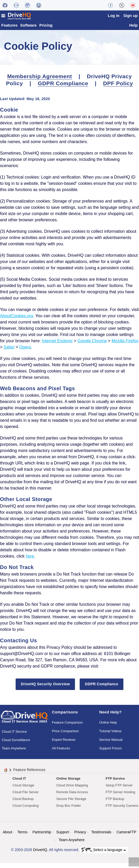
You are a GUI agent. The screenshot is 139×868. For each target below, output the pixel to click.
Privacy (80, 837)
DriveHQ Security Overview (45, 689)
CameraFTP (126, 837)
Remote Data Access (72, 797)
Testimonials (101, 837)
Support (63, 837)
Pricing (46, 30)
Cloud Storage (23, 790)
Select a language (104, 855)
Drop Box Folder (69, 810)
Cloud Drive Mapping (72, 790)
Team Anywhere (14, 753)
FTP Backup (115, 803)
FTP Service (115, 783)
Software (29, 30)
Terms (22, 837)
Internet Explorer (57, 346)
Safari (9, 352)
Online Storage (68, 783)
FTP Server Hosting (121, 797)
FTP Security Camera (122, 810)
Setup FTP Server (119, 790)
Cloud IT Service (14, 736)
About (7, 837)
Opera (25, 352)
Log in (114, 16)
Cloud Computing (26, 810)
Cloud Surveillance (16, 745)
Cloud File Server (26, 797)
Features (10, 30)
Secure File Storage (71, 803)
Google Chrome (92, 346)
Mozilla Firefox (125, 346)
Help (133, 30)
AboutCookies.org (17, 320)
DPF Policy (118, 88)
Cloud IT (19, 783)
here (30, 561)
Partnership (42, 837)
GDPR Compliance (63, 88)
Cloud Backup (23, 803)
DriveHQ (40, 854)
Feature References (29, 774)
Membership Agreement (40, 81)
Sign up (131, 16)
